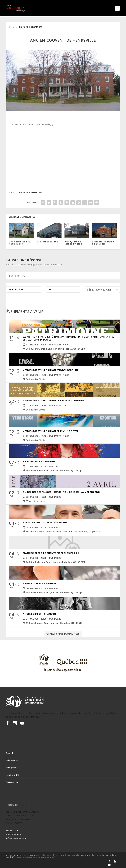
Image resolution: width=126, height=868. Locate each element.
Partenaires (12, 782)
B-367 (20, 857)
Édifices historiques (31, 27)
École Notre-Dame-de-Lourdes (104, 243)
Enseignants (12, 768)
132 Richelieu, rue (48, 242)
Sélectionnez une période (103, 290)
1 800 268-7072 (13, 834)
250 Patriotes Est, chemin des (20, 243)
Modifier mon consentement (38, 857)
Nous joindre (12, 775)
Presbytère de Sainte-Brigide (73, 243)
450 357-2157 (12, 831)
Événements (12, 760)
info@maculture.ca (16, 838)
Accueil (9, 753)
